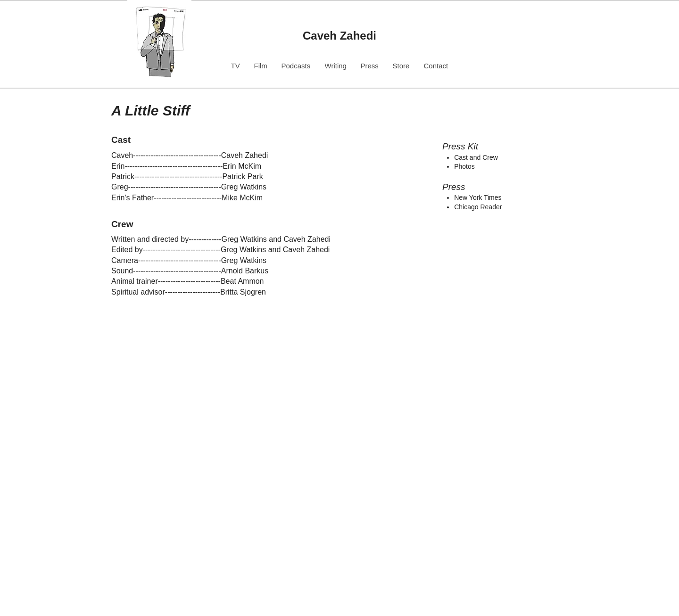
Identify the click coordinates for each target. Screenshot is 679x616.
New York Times (478, 197)
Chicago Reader (478, 207)
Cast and (468, 157)
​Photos (464, 166)
